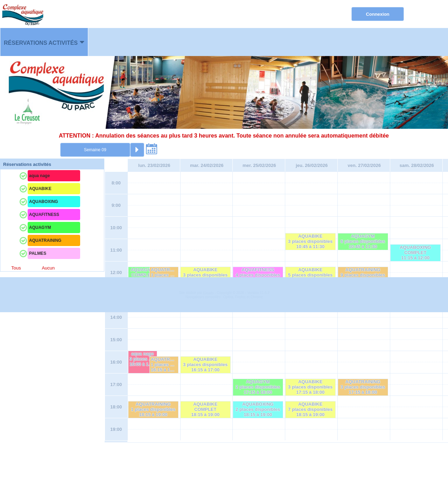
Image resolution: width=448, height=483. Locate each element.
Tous (16, 268)
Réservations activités (41, 43)
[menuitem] (44, 42)
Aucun (48, 268)
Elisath (209, 464)
